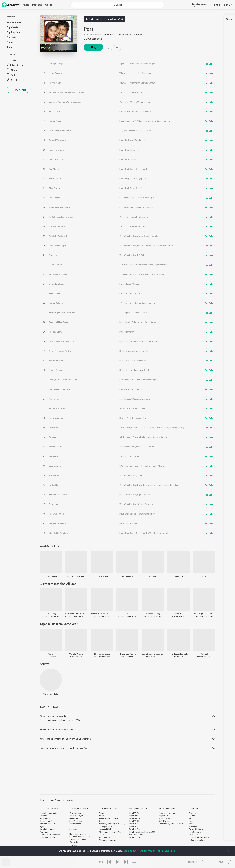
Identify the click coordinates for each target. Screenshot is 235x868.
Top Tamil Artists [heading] (49, 809)
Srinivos (141, 504)
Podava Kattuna (56, 514)
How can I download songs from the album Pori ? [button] (65, 748)
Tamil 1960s (134, 827)
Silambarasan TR (77, 824)
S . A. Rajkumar (126, 313)
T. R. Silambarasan (141, 274)
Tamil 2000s (134, 816)
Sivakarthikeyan (76, 816)
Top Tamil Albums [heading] (109, 809)
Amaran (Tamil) (153, 614)
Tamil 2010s (134, 818)
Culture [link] (192, 816)
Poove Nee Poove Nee (59, 389)
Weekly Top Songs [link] (78, 839)
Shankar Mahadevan (134, 341)
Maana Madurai (56, 447)
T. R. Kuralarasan (157, 274)
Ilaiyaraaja (124, 131)
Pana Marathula (56, 150)
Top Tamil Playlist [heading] (139, 809)
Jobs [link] (191, 821)
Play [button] (93, 47)
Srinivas (153, 111)
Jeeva (128, 361)
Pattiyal (204, 654)
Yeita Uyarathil (56, 361)
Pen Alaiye (54, 169)
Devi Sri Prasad (126, 418)
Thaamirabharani (102, 654)
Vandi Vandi (54, 198)
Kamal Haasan (137, 428)
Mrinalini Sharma (156, 533)
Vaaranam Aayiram (108, 840)
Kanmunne (54, 475)
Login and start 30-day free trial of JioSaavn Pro (150, 851)
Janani (145, 140)
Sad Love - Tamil (136, 835)
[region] (127, 800)
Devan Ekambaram (164, 246)
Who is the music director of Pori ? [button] (57, 729)
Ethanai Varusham (57, 140)
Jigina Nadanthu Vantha (60, 351)
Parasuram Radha (127, 111)
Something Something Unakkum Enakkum (153, 654)
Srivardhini (143, 226)
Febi (164, 485)
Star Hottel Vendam (58, 533)
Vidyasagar (124, 92)
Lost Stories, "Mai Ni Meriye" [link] (171, 824)
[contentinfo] (127, 829)
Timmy (140, 475)
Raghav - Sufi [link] (164, 816)
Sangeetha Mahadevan (141, 73)
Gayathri (137, 293)
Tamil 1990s (134, 813)
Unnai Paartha (56, 73)
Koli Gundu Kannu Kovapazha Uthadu (66, 92)
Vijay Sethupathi (77, 813)
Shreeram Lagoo (150, 380)
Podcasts (37, 5)
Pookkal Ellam (55, 332)
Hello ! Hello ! (55, 265)
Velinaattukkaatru (57, 523)
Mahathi (136, 284)
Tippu (132, 188)
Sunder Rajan (172, 485)
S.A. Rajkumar (125, 303)
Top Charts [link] (74, 845)
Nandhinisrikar (143, 217)
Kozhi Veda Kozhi (57, 418)
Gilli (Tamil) (51, 614)
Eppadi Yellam (55, 370)
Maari (102, 816)
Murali (140, 102)
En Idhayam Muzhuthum (60, 131)
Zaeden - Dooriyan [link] (167, 813)
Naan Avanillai (178, 576)
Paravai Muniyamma (138, 408)
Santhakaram (55, 179)
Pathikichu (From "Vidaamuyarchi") (76, 614)
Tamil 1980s (134, 821)
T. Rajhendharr (126, 265)
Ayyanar (153, 576)
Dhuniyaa (53, 504)
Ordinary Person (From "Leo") (112, 824)
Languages (199, 4)
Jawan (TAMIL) (106, 829)
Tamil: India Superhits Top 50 (142, 832)
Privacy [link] (200, 829)
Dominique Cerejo (177, 428)
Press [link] (191, 824)
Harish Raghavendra (141, 466)
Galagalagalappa (57, 284)
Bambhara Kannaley (76, 576)
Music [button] (26, 5)
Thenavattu (127, 576)
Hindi (193, 7)
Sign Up (228, 5)
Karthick (134, 226)
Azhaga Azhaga (56, 64)
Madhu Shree (150, 322)
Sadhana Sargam (148, 64)
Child (146, 370)
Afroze (140, 236)
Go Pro (49, 5)
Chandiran (148, 102)
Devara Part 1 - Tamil (109, 818)
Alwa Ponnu (54, 188)
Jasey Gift (143, 351)
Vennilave (54, 456)
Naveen (137, 418)
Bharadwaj (124, 140)
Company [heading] (193, 809)
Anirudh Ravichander (74, 616)
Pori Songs (71, 800)
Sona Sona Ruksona (58, 495)
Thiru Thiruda (55, 111)
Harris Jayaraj (46, 821)
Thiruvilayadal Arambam (179, 654)
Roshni (139, 188)
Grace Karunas (132, 351)
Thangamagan (105, 827)
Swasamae (54, 437)
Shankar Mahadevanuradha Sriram (140, 514)
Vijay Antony (125, 64)
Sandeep (149, 504)
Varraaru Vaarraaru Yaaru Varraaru (65, 102)
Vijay (42, 827)
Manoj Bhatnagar (127, 121)
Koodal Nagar (51, 576)
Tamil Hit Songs (136, 829)
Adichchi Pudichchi (58, 236)
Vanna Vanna (55, 466)
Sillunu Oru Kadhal (127, 654)
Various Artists (94, 34)
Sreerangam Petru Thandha (62, 313)
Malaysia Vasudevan (146, 246)
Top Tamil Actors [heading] (79, 809)
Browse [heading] (73, 830)
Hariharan (136, 64)
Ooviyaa (53, 255)
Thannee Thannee (57, 408)
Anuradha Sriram (49, 616)
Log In (217, 5)
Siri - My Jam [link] (164, 821)
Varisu (102, 813)
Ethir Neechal (105, 837)
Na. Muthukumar (47, 829)
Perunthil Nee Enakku (59, 322)
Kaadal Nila (54, 399)
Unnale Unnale (76, 654)
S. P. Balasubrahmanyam (50, 835)
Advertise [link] (193, 827)
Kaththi (178, 614)
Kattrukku (54, 485)
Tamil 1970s (134, 837)
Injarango (53, 428)
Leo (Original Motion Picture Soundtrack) (204, 614)
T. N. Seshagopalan (138, 179)
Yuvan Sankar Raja (127, 447)
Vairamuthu (45, 832)
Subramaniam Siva (139, 361)
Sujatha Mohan (142, 111)
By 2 (204, 576)
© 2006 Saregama (93, 39)
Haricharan (137, 456)
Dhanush (43, 816)
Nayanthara (74, 818)
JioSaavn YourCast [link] (197, 840)
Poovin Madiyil (56, 83)
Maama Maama (56, 293)
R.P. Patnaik (124, 198)
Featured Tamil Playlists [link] (80, 837)
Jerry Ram (124, 399)
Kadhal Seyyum (56, 121)
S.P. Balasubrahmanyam (145, 121)
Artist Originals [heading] (168, 809)
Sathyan (168, 533)
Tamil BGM (134, 824)
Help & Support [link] (195, 832)
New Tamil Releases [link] (78, 834)
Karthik (133, 92)
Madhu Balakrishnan (134, 322)
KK (58, 616)
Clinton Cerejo (162, 428)
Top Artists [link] (74, 842)
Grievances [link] (194, 835)
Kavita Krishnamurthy (139, 169)
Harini (133, 207)
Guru (51, 654)
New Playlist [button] (18, 90)
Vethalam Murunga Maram (61, 341)
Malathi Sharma (151, 341)
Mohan (133, 102)
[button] (200, 5)
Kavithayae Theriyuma (59, 207)
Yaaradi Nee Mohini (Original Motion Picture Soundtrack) (102, 614)
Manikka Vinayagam (145, 198)
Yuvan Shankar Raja (128, 236)
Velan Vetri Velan (57, 159)
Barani (122, 284)
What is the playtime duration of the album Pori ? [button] (65, 739)
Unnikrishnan (135, 131)
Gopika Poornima (152, 236)
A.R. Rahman (125, 428)
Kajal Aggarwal (76, 821)
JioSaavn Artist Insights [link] (199, 837)
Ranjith (133, 150)
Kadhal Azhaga (56, 303)
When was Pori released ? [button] (53, 716)
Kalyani (140, 92)
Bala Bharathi (125, 380)
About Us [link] (193, 813)
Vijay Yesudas (136, 140)
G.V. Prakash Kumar (153, 616)
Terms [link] (191, 829)
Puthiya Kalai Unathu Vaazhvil (63, 380)
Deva (122, 495)
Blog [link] (191, 818)
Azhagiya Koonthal (58, 226)
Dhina (122, 322)
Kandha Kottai (102, 576)
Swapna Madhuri (158, 466)
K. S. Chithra (147, 131)
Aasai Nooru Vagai (57, 246)
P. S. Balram (142, 255)
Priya (143, 418)
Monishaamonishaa (58, 274)
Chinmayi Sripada (47, 837)
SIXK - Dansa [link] (164, 818)
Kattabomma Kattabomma (61, 217)
